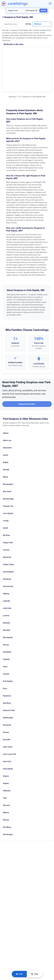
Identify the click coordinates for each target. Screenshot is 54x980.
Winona (6, 790)
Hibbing (6, 564)
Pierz (5, 659)
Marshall (6, 600)
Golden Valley (8, 535)
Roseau (6, 703)
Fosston (6, 520)
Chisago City (8, 476)
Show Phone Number (42, 52)
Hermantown (8, 557)
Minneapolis (8, 608)
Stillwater (7, 761)
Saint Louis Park (9, 724)
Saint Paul (7, 732)
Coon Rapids (8, 484)
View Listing (41, 57)
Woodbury (7, 797)
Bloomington (8, 454)
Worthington (8, 805)
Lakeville (6, 571)
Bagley (6, 433)
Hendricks (7, 549)
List (19, 974)
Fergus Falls (8, 513)
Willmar (6, 783)
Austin (5, 425)
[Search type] (15, 11)
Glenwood (7, 527)
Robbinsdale (8, 688)
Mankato (6, 593)
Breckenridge (8, 469)
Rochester (7, 695)
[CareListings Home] (23, 4)
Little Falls (7, 578)
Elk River (6, 506)
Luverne (6, 586)
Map (34, 974)
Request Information (27, 374)
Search (43, 11)
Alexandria (7, 418)
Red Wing (7, 673)
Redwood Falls (9, 681)
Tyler (5, 768)
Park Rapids (8, 651)
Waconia (6, 775)
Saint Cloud (8, 717)
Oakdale (6, 630)
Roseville (7, 710)
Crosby (6, 491)
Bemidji (6, 440)
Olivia (5, 637)
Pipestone (7, 666)
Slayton (6, 746)
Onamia (6, 644)
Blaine (5, 447)
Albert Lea (7, 411)
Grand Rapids (8, 542)
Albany (6, 403)
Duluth (6, 498)
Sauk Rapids (8, 739)
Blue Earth (7, 462)
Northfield (7, 622)
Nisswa (6, 615)
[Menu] (50, 4)
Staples (6, 754)
